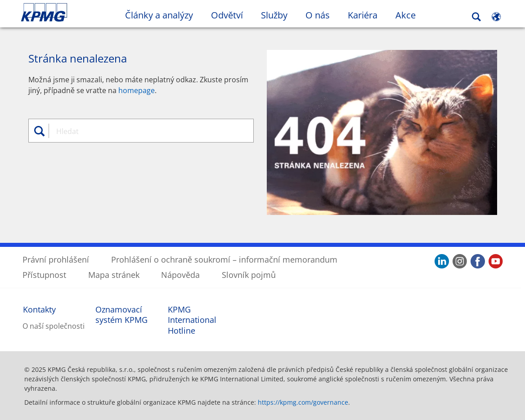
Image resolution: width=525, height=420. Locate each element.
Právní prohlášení (56, 259)
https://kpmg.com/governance (303, 402)
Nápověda (180, 274)
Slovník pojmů (249, 274)
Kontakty (39, 309)
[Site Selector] (496, 17)
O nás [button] (318, 15)
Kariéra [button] (363, 15)
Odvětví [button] (227, 15)
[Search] (476, 17)
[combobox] (144, 131)
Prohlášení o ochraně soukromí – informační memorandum (224, 259)
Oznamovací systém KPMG (121, 314)
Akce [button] (406, 15)
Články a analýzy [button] (159, 15)
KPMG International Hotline (192, 319)
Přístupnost (44, 274)
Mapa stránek (114, 274)
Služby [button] (274, 15)
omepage (139, 90)
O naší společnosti (54, 326)
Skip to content (64, 13)
